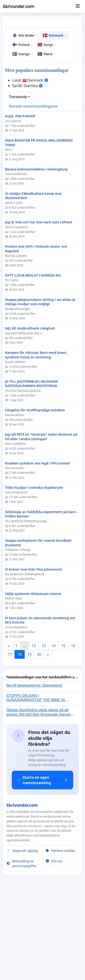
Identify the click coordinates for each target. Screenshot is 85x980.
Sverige (22, 139)
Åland (46, 139)
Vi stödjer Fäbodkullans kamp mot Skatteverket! (33, 281)
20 (39, 740)
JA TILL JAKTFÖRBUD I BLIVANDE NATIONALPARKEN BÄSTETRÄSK (32, 469)
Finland (22, 130)
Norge (47, 130)
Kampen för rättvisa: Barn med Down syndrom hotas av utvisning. (36, 440)
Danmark (55, 121)
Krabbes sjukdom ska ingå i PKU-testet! (37, 548)
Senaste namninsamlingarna (33, 191)
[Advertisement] (42, 66)
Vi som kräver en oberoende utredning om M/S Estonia (40, 705)
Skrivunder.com (18, 6)
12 (34, 731)
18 (19, 740)
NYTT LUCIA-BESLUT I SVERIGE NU (33, 360)
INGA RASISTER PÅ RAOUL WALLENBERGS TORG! (39, 228)
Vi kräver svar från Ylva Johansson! (33, 655)
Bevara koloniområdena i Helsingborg (36, 254)
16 (73, 731)
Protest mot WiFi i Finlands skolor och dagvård (36, 334)
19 (29, 740)
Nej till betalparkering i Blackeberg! (34, 771)
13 (44, 731)
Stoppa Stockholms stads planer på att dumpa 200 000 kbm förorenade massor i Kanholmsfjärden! (40, 799)
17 (10, 740)
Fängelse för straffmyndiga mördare (35, 495)
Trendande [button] (18, 182)
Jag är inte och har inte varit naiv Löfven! (39, 307)
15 (63, 731)
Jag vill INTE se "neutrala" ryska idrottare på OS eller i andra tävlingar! (41, 522)
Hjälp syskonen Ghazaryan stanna (33, 679)
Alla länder (25, 121)
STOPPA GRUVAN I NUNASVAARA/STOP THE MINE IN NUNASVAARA (36, 785)
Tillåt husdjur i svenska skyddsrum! (34, 573)
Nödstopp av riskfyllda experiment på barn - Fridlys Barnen (41, 599)
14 (53, 731)
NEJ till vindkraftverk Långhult (30, 413)
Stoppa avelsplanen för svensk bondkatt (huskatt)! (38, 628)
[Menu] (78, 6)
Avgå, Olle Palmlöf (20, 201)
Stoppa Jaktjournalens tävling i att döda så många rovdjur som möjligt (40, 387)
